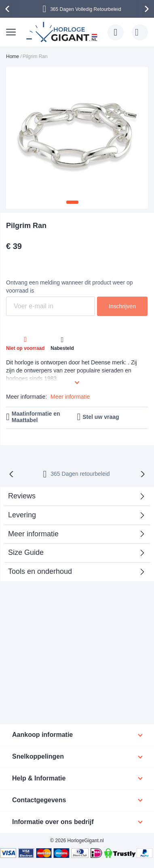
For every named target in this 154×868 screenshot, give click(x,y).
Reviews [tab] (22, 496)
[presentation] (8, 9)
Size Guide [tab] (26, 552)
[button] (72, 202)
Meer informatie (70, 397)
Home (13, 56)
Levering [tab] (22, 515)
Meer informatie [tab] (33, 534)
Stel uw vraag (101, 417)
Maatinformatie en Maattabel (36, 417)
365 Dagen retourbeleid (80, 474)
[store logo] (63, 32)
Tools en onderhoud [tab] (40, 571)
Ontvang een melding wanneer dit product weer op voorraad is (70, 287)
